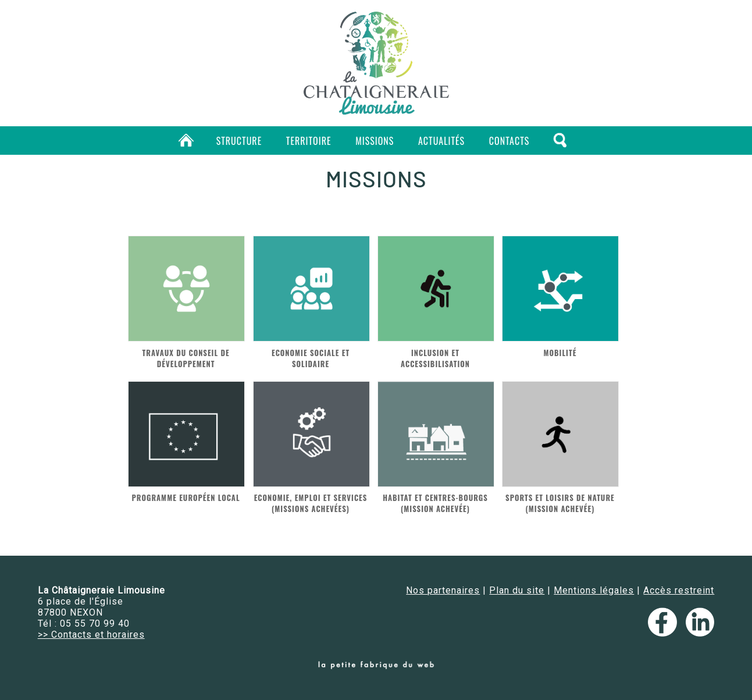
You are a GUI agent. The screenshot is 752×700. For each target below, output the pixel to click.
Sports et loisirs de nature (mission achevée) (560, 503)
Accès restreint (679, 590)
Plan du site (517, 590)
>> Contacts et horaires (91, 635)
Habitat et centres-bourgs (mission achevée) (435, 503)
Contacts (509, 141)
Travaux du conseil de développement (186, 358)
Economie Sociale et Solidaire (311, 358)
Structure (239, 141)
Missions (375, 141)
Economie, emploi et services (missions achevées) (311, 503)
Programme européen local (186, 498)
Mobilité (560, 353)
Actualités (441, 141)
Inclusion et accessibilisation (435, 358)
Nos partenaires (443, 590)
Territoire (309, 141)
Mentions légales (594, 590)
